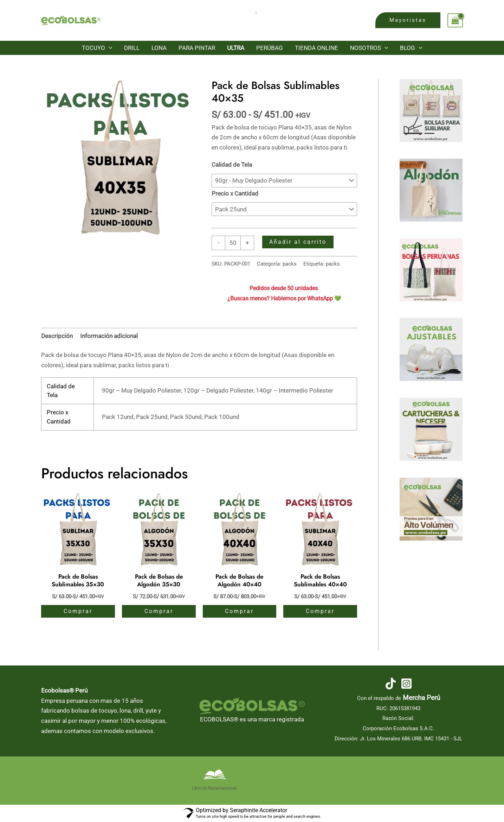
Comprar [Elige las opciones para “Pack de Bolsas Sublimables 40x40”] (320, 611)
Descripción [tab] (57, 336)
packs (290, 264)
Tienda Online (316, 48)
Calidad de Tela (232, 165)
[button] (408, 20)
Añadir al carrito (298, 242)
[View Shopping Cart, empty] (455, 20)
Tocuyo (97, 48)
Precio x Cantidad (235, 193)
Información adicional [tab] (109, 336)
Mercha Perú (421, 698)
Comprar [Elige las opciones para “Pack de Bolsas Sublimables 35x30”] (78, 611)
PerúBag (270, 48)
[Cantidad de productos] (233, 243)
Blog (411, 48)
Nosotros (369, 48)
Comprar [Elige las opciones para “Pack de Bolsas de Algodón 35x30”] (159, 611)
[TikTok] (391, 684)
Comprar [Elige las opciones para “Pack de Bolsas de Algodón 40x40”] (239, 611)
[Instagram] (406, 684)
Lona (159, 48)
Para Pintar (197, 48)
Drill (132, 48)
